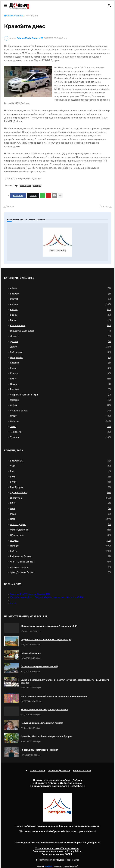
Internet (60, 299)
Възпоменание (60, 326)
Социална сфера (60, 411)
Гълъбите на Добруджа (60, 331)
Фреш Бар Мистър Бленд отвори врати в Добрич (46, 736)
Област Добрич (60, 525)
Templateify (48, 866)
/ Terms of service (57, 848)
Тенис (60, 427)
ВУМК (60, 482)
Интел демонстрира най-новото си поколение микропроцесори (54, 696)
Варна (60, 320)
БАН (60, 471)
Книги (60, 368)
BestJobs (60, 294)
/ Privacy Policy (57, 851)
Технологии (60, 432)
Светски (60, 400)
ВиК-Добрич (60, 487)
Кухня (60, 379)
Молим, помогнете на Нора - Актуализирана (44, 709)
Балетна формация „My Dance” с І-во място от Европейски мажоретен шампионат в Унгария (65, 681)
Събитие (60, 421)
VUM (60, 466)
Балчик (60, 310)
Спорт (60, 416)
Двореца (60, 336)
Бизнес (60, 315)
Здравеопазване (60, 493)
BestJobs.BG (60, 461)
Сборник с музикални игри (60, 395)
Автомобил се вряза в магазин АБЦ (39, 666)
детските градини (60, 567)
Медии (60, 514)
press (13, 603)
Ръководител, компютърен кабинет (40, 750)
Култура (60, 373)
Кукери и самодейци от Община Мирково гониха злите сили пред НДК (47, 597)
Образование (60, 535)
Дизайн (60, 342)
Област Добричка (60, 530)
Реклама (60, 389)
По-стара (104, 206)
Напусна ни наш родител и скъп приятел (42, 723)
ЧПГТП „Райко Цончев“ (60, 562)
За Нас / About (38, 771)
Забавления (60, 352)
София (60, 405)
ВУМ (60, 477)
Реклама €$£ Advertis (59, 771)
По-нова (10, 206)
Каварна (60, 363)
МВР (60, 503)
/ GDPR (57, 854)
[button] (5, 6)
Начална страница (14, 16)
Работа (60, 551)
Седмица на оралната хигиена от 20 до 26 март (46, 639)
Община (60, 541)
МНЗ (60, 509)
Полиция (37, 186)
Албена (60, 304)
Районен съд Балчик (60, 556)
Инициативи (60, 358)
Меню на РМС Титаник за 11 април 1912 (30, 594)
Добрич (60, 347)
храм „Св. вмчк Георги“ (60, 572)
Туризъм (60, 437)
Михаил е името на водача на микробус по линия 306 (49, 626)
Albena (60, 288)
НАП (60, 519)
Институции (32, 16)
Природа (60, 384)
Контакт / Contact (82, 771)
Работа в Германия (31, 653)
